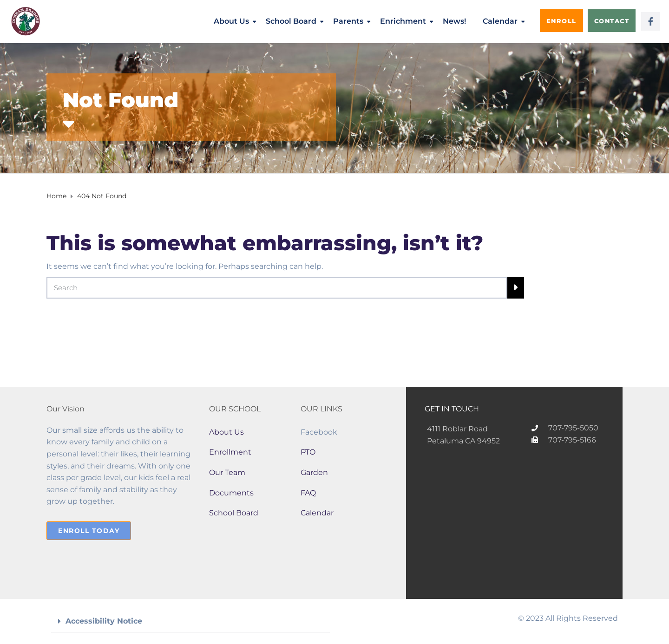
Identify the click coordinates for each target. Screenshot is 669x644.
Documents (231, 493)
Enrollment (230, 452)
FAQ (308, 493)
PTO (308, 452)
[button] (190, 621)
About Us (231, 21)
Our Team (227, 472)
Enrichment (403, 21)
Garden (314, 472)
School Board (291, 21)
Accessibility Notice (104, 621)
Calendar (500, 21)
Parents (348, 21)
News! (454, 21)
